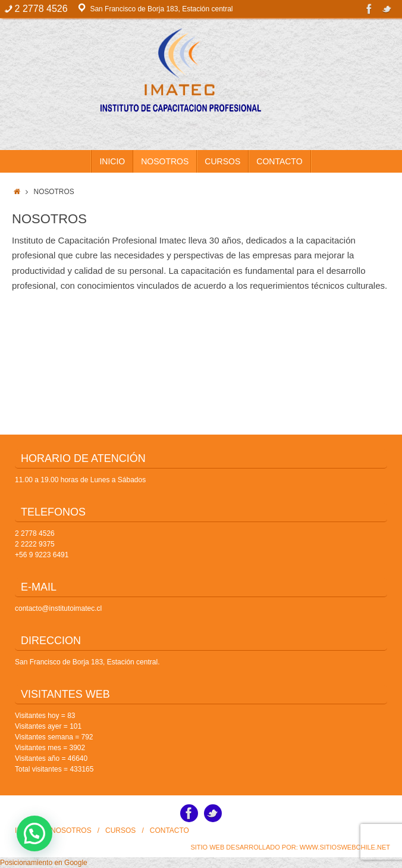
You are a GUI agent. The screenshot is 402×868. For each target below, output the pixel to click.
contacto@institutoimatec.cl (58, 608)
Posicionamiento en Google (44, 863)
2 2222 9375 (35, 544)
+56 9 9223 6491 (42, 555)
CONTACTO (169, 830)
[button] (34, 833)
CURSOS (120, 830)
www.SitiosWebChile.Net (345, 847)
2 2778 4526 (35, 533)
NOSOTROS (71, 830)
